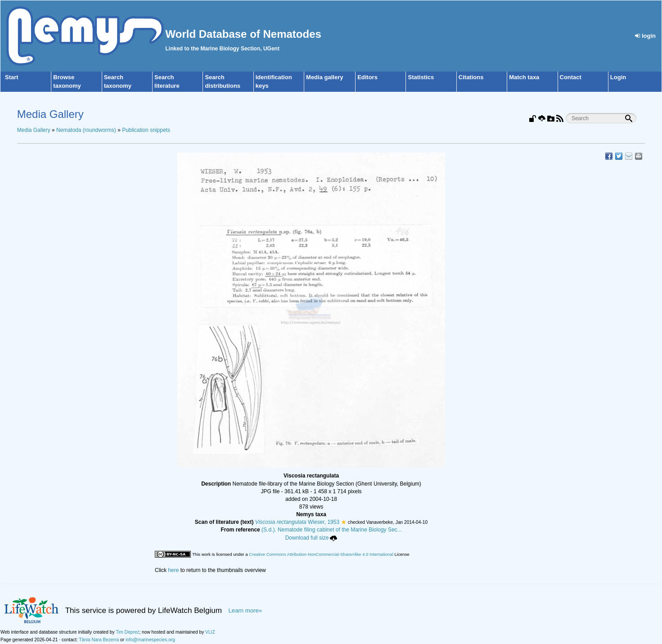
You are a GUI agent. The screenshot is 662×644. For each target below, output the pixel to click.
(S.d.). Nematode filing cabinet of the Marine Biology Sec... (332, 530)
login (645, 36)
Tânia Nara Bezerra (99, 640)
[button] (344, 522)
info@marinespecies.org (150, 640)
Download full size (311, 538)
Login (618, 77)
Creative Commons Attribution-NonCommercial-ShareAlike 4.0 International (321, 554)
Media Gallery (34, 130)
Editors (367, 77)
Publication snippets (146, 130)
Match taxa (524, 77)
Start (12, 77)
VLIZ (210, 632)
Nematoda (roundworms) (86, 130)
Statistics (421, 77)
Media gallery (324, 77)
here (173, 570)
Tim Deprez (127, 632)
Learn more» (245, 610)
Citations (471, 77)
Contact (571, 77)
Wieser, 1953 (297, 522)
